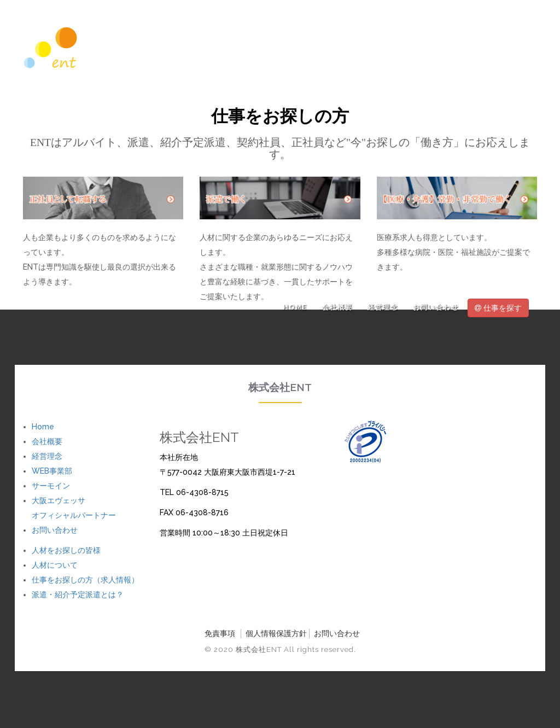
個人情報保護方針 (276, 633)
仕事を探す (498, 308)
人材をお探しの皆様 (66, 550)
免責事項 (220, 633)
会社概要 (337, 307)
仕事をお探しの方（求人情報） (85, 580)
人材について (55, 565)
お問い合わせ (436, 307)
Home (295, 307)
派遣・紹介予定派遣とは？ (78, 595)
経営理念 (383, 307)
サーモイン (51, 486)
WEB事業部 (52, 471)
